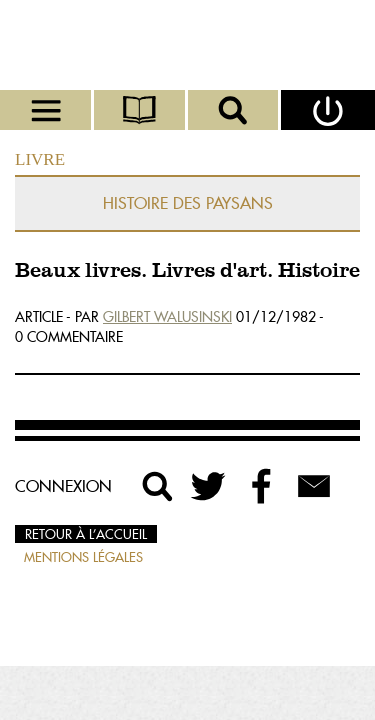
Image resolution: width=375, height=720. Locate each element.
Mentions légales (83, 557)
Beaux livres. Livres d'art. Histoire (187, 271)
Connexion (63, 486)
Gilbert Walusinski (167, 317)
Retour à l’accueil (86, 534)
